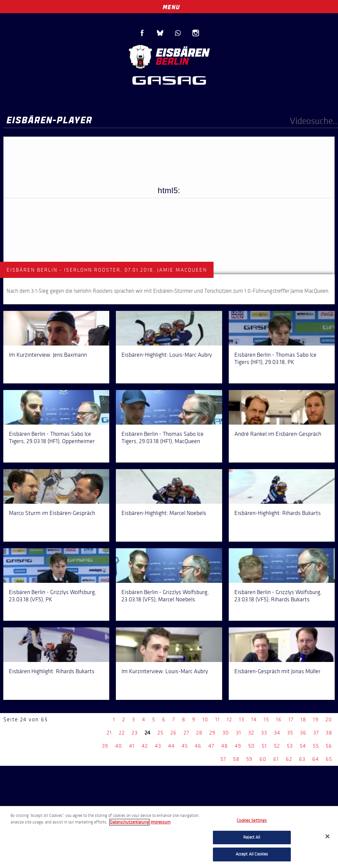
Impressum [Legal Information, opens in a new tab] (161, 822)
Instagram (196, 33)
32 (251, 733)
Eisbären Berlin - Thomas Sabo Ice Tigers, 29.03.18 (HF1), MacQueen (163, 437)
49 (238, 746)
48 (224, 746)
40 (119, 746)
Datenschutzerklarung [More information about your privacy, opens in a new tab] (129, 822)
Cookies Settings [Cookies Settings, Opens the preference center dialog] (252, 821)
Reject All (252, 837)
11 (218, 719)
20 (329, 719)
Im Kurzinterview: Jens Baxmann (48, 355)
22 (122, 733)
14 (254, 719)
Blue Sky (160, 33)
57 (223, 759)
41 (132, 746)
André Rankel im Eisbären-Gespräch (278, 434)
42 (145, 746)
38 (329, 733)
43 (158, 746)
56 (329, 746)
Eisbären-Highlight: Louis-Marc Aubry (167, 355)
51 (264, 746)
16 (279, 719)
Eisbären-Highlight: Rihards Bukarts (278, 513)
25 (160, 733)
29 (212, 733)
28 (199, 733)
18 (303, 719)
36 (303, 733)
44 (171, 746)
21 (109, 733)
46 (198, 746)
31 (239, 733)
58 (236, 759)
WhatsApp (178, 33)
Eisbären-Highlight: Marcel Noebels (164, 513)
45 (185, 746)
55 (316, 746)
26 (173, 733)
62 (289, 759)
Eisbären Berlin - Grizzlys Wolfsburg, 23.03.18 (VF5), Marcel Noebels (165, 596)
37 (316, 733)
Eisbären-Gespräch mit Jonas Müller (277, 671)
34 (277, 733)
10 (205, 719)
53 (290, 746)
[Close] (327, 836)
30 (226, 733)
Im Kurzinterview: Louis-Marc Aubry (165, 671)
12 (229, 719)
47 (211, 746)
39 (105, 746)
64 (316, 759)
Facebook (142, 33)
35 (290, 733)
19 (316, 719)
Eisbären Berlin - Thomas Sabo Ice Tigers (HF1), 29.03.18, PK (275, 358)
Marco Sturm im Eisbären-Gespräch (52, 513)
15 (266, 719)
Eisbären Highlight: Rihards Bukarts (52, 671)
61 (276, 759)
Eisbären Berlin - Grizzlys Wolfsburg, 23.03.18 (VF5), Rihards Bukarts (278, 596)
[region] (169, 837)
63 (302, 759)
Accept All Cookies (252, 854)
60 (263, 759)
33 (264, 733)
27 (186, 733)
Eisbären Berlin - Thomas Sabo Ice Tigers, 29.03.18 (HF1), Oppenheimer (52, 437)
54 (303, 746)
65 (329, 759)
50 (252, 746)
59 (249, 759)
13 (242, 719)
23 (135, 733)
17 (291, 719)
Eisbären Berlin (169, 56)
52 (277, 746)
